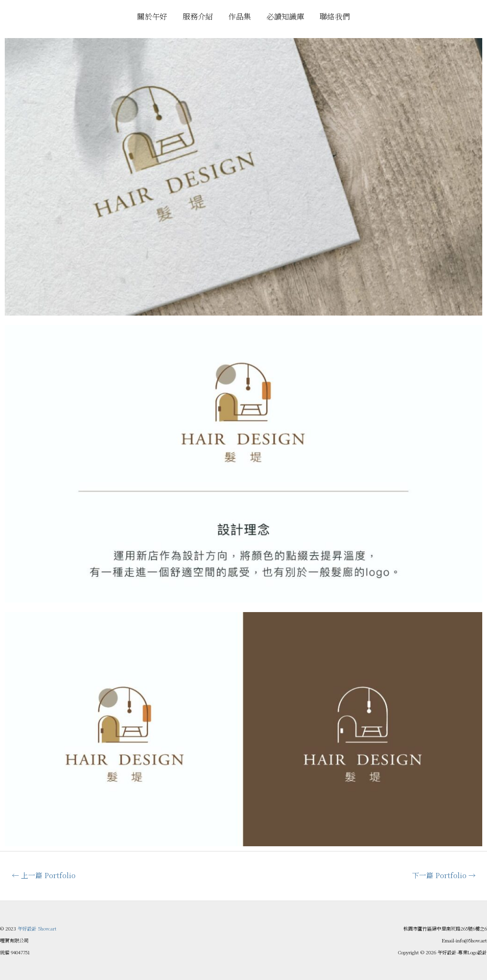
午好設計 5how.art (37, 928)
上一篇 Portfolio (44, 875)
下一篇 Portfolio (444, 875)
